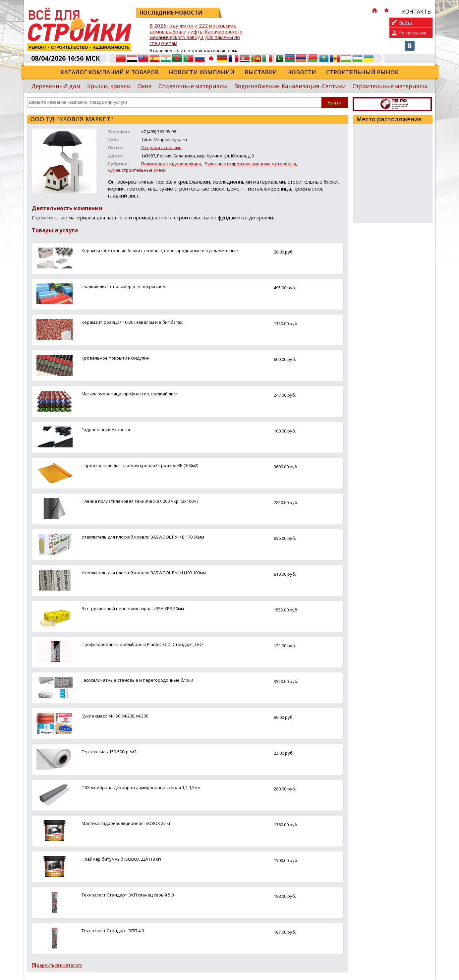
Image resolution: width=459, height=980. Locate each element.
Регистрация (413, 33)
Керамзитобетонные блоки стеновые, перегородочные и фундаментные (160, 251)
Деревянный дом (56, 86)
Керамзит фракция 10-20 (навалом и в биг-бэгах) (132, 322)
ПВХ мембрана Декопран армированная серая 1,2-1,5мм (141, 787)
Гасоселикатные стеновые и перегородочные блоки (137, 680)
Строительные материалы (390, 86)
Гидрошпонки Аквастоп (107, 430)
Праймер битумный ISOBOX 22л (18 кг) (121, 859)
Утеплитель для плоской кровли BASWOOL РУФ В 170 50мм (143, 537)
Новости (302, 72)
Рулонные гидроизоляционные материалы (250, 164)
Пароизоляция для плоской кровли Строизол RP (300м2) (140, 465)
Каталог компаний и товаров (110, 72)
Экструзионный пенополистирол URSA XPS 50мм (133, 608)
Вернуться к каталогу (59, 965)
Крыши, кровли (109, 86)
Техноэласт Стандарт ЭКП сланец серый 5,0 (128, 895)
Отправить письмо (161, 147)
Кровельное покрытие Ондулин (115, 358)
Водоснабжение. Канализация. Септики (290, 86)
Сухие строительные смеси (137, 170)
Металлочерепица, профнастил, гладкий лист (130, 394)
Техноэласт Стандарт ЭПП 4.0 (113, 931)
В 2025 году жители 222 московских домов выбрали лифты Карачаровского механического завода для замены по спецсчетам (196, 35)
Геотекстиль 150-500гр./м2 (109, 752)
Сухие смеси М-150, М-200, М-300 (115, 716)
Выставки (261, 72)
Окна (145, 86)
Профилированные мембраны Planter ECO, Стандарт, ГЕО (142, 644)
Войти (406, 23)
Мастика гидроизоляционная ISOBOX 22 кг (126, 823)
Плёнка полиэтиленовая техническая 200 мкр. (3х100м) (140, 501)
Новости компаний (202, 72)
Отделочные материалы (193, 86)
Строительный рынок (362, 72)
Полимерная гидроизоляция (171, 164)
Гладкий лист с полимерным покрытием (124, 286)
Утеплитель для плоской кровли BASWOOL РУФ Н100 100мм (144, 573)
